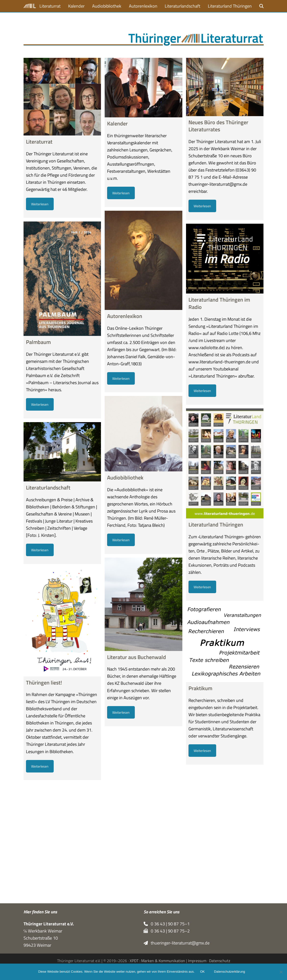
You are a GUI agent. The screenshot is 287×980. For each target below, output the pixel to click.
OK (203, 972)
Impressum (197, 961)
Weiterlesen (40, 204)
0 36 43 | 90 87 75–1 (167, 924)
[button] (262, 6)
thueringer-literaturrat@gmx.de (177, 943)
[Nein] (281, 972)
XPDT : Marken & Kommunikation (157, 961)
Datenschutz (220, 961)
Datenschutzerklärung (230, 972)
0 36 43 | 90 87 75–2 (167, 931)
